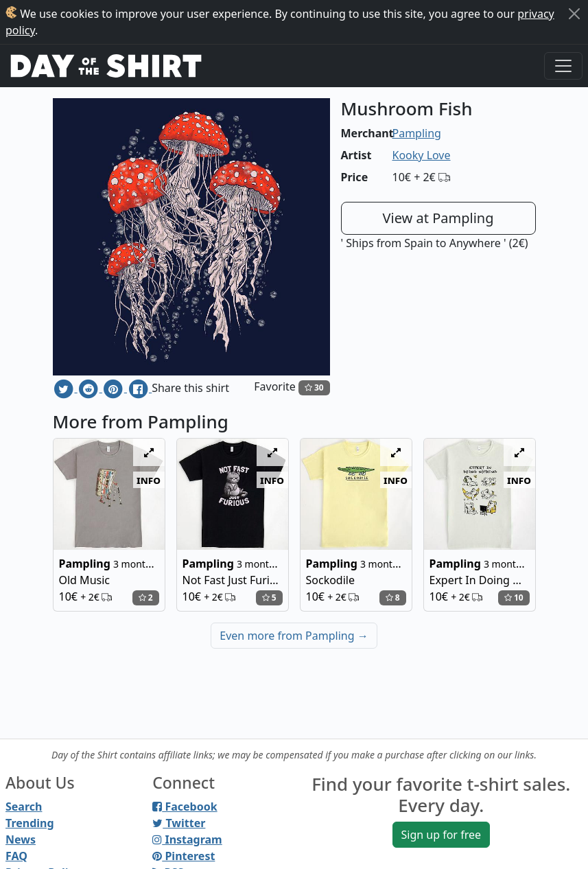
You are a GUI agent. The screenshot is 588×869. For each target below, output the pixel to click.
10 (514, 598)
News (21, 839)
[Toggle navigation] (563, 66)
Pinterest (184, 856)
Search (24, 807)
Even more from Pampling (294, 636)
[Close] (574, 14)
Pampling (417, 133)
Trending (30, 823)
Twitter (179, 823)
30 (314, 387)
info (149, 480)
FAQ (16, 856)
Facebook (185, 807)
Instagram (187, 839)
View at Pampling (438, 218)
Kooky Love (422, 155)
